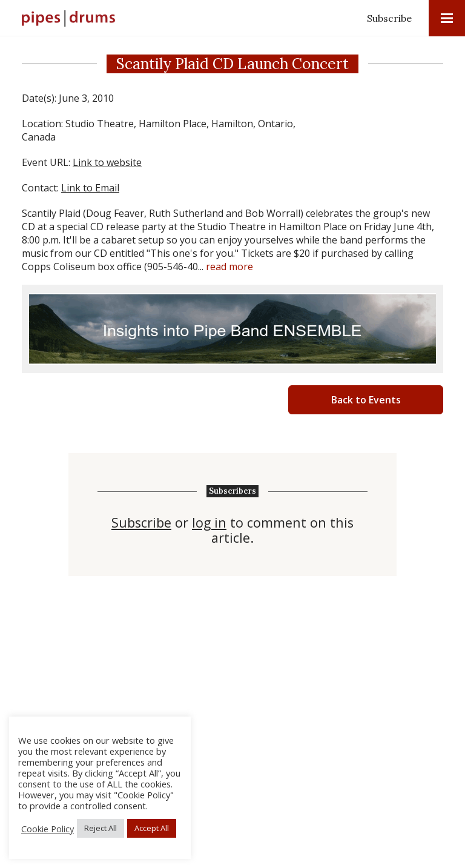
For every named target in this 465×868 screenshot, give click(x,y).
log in (209, 523)
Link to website (107, 162)
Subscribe (389, 18)
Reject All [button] (101, 828)
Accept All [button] (152, 828)
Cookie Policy (48, 829)
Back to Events (366, 400)
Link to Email (90, 188)
